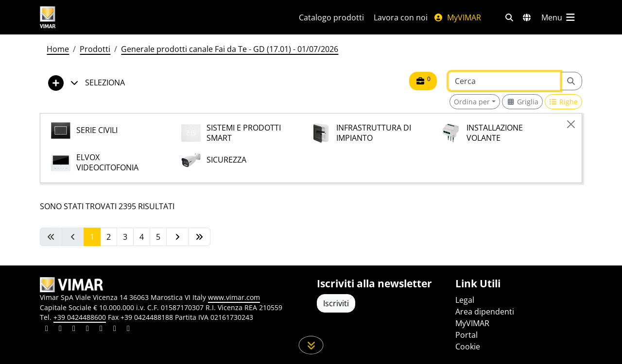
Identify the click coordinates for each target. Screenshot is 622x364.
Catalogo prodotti (331, 17)
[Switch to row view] (564, 102)
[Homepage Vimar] (84, 17)
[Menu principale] (559, 17)
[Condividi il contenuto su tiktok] (128, 330)
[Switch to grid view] (522, 102)
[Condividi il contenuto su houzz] (115, 330)
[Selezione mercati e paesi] (527, 17)
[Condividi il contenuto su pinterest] (74, 330)
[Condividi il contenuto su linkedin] (47, 330)
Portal (466, 335)
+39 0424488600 (80, 317)
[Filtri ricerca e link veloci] (509, 17)
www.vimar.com (234, 297)
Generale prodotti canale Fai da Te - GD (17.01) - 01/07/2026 (230, 49)
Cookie (468, 347)
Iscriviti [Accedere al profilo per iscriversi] (336, 303)
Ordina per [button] (472, 102)
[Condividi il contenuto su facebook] (60, 330)
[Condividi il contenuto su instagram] (87, 330)
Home (58, 49)
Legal (465, 300)
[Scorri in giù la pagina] (311, 345)
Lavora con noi (401, 17)
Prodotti (95, 49)
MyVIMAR (457, 17)
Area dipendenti (485, 312)
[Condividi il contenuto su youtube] (101, 330)
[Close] (571, 124)
